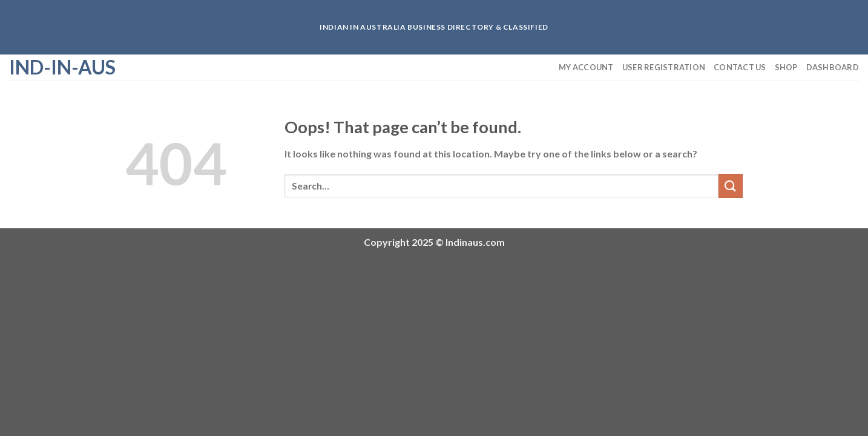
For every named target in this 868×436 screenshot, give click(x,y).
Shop (786, 67)
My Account (586, 67)
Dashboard (833, 67)
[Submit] (731, 186)
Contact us (740, 67)
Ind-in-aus (62, 67)
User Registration (664, 67)
